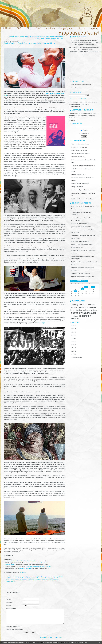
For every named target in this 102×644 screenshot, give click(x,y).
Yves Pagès (42, 323)
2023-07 (74, 354)
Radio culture (74, 256)
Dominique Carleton (76, 218)
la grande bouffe (26, 578)
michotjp (73, 245)
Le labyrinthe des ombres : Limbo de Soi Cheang (83, 179)
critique (94, 310)
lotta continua (31, 580)
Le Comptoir (23, 572)
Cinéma (17, 576)
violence (92, 305)
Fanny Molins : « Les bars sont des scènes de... (83, 194)
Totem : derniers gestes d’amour (80, 144)
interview (78, 310)
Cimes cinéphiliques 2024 (79, 157)
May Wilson (74, 262)
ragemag (75, 305)
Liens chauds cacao (77, 88)
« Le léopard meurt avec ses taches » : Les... (84, 166)
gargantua (37, 580)
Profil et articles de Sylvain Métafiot (81, 85)
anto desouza (74, 277)
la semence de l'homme (53, 576)
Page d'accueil (59, 37)
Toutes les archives (77, 358)
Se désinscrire (84, 133)
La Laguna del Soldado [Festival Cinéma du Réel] (83, 161)
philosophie (83, 307)
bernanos (48, 580)
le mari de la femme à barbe (38, 578)
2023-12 (74, 345)
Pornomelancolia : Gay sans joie (80, 184)
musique (74, 316)
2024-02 (74, 338)
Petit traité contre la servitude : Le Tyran (82, 199)
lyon (85, 304)
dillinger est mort (43, 576)
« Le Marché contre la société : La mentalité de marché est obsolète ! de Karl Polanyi (31, 37)
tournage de (38, 567)
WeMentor (74, 206)
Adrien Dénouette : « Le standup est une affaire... (83, 170)
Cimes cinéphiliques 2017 (84, 273)
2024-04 (74, 335)
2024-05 (74, 332)
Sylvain (73, 212)
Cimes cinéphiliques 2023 (79, 175)
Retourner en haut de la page (51, 637)
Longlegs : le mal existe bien (79, 147)
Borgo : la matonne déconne (79, 150)
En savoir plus (83, 642)
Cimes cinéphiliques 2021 (85, 224)
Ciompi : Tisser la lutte (78, 187)
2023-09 (74, 351)
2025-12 (74, 326)
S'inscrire (84, 130)
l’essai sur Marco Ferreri (18, 561)
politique (87, 310)
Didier (72, 250)
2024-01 (74, 342)
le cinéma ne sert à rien (16, 578)
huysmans (43, 580)
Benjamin (73, 224)
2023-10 (74, 348)
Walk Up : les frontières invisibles (81, 154)
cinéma (75, 313)
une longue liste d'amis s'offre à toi (84, 49)
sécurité (74, 307)
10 (82, 289)
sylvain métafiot (87, 313)
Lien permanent (56, 580)
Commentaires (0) (10, 582)
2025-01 (74, 329)
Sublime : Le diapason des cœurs (81, 190)
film (81, 305)
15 (75, 291)
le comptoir (85, 316)
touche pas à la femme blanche (31, 576)
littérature (75, 319)
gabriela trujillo (55, 578)
